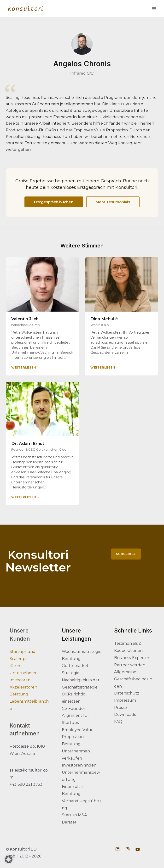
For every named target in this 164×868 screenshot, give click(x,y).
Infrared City (82, 73)
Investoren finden (79, 765)
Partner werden (130, 665)
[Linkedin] (117, 849)
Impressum (125, 700)
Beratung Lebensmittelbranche (29, 701)
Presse (120, 708)
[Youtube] (138, 849)
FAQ (118, 722)
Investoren (20, 680)
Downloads (125, 714)
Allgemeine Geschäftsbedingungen (133, 679)
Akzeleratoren (23, 687)
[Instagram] (128, 849)
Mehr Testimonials (110, 202)
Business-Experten (132, 658)
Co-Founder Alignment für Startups (76, 716)
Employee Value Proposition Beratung (78, 737)
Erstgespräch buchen (56, 202)
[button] (9, 859)
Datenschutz (127, 693)
